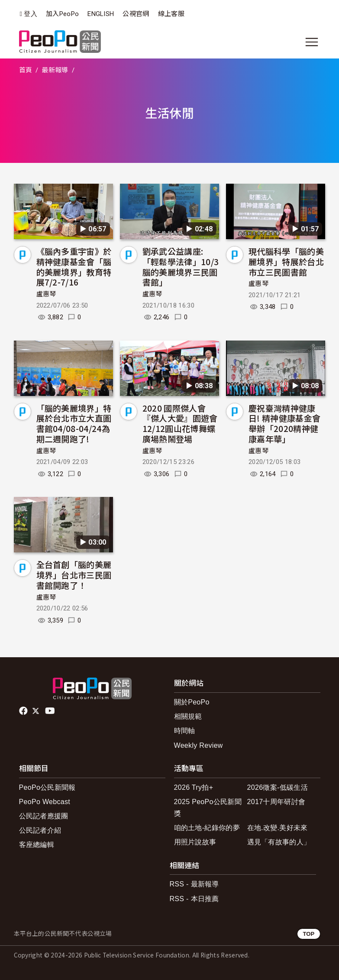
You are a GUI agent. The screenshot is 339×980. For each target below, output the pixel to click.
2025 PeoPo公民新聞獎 (208, 808)
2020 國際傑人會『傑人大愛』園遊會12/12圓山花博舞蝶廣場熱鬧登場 (180, 423)
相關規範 (188, 716)
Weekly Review (199, 745)
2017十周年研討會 (276, 802)
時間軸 (185, 731)
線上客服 (171, 14)
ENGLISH (101, 14)
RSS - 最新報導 (194, 884)
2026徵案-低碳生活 (278, 787)
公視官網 (136, 14)
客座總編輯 (37, 845)
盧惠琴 (46, 294)
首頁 (26, 70)
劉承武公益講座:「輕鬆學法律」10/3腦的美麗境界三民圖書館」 (181, 266)
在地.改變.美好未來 (278, 828)
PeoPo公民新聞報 (47, 787)
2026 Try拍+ (194, 787)
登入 (31, 14)
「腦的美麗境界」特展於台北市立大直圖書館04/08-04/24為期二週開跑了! (74, 423)
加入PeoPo (62, 14)
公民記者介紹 (40, 830)
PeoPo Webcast (45, 802)
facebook (24, 711)
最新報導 (55, 70)
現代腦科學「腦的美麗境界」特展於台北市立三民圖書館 (286, 261)
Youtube (51, 711)
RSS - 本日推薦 (194, 899)
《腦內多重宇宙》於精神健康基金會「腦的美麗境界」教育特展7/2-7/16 (74, 266)
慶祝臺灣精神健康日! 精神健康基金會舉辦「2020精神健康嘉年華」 (284, 423)
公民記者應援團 (44, 816)
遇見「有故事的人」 (279, 842)
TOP (308, 934)
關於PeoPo (192, 702)
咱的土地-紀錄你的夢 (207, 828)
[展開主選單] (312, 42)
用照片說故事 (195, 842)
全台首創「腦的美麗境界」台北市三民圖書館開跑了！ (74, 575)
